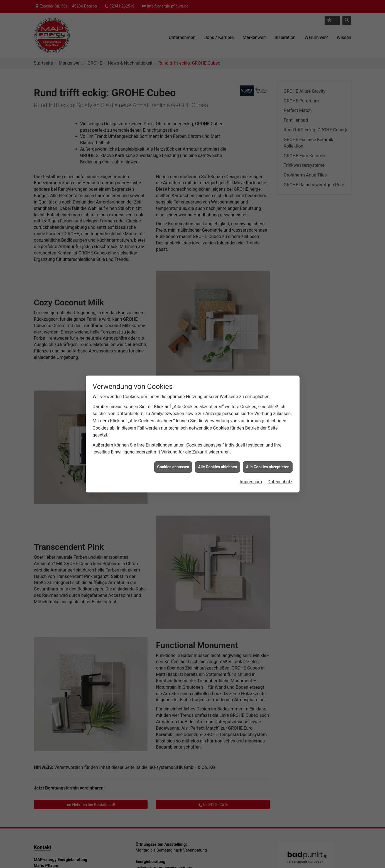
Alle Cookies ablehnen (217, 442)
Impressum (251, 457)
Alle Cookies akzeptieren (268, 442)
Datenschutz (280, 457)
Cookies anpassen (173, 442)
